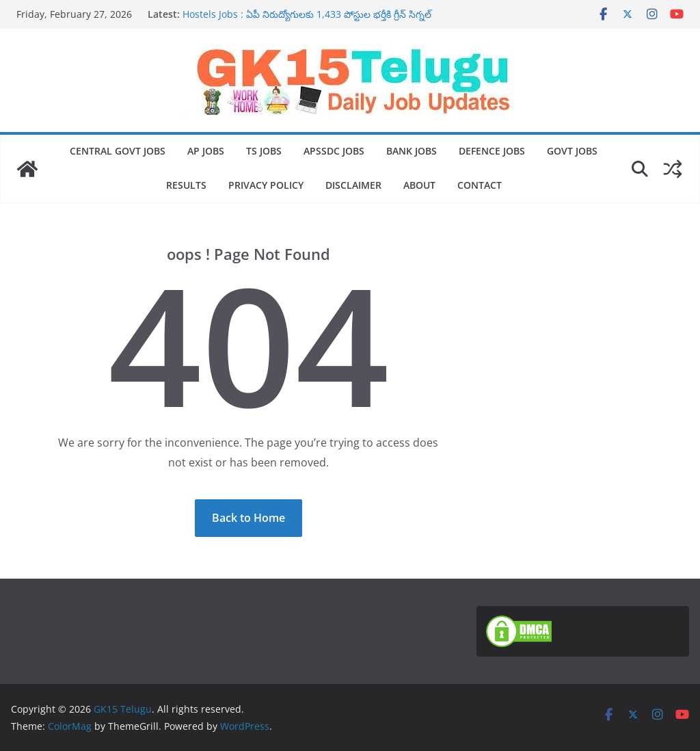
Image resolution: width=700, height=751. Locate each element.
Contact (480, 185)
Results (186, 185)
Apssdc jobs (334, 151)
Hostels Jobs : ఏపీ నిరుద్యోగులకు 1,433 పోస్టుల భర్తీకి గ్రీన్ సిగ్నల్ (307, 14)
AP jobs (206, 151)
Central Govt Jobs (118, 151)
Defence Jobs (492, 151)
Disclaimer (353, 185)
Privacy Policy (266, 185)
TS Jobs (264, 151)
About (419, 185)
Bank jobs (412, 151)
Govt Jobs (572, 151)
